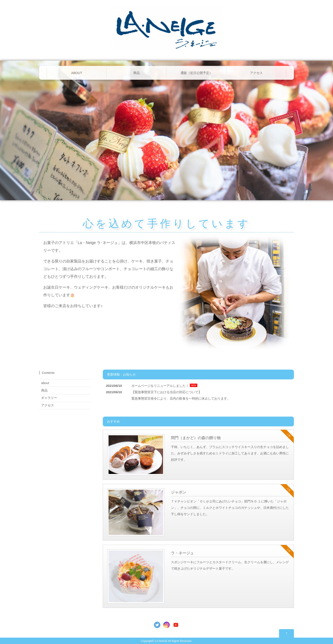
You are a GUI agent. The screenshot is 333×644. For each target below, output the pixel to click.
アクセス (256, 73)
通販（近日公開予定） (196, 73)
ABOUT (77, 73)
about (45, 383)
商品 (137, 73)
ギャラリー (49, 398)
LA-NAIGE (161, 641)
